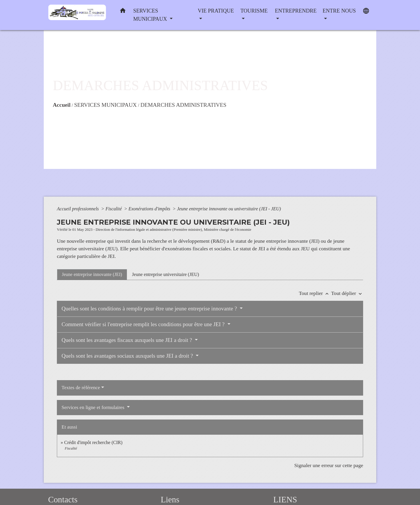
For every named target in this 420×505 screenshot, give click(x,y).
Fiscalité (114, 209)
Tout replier (315, 293)
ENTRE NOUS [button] (339, 11)
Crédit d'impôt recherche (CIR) (93, 442)
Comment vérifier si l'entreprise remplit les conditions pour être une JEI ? (144, 324)
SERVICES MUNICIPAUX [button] (151, 15)
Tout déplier (347, 293)
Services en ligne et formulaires (94, 407)
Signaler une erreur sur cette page (329, 465)
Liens (170, 499)
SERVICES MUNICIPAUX (105, 105)
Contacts (63, 499)
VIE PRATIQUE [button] (216, 11)
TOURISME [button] (254, 11)
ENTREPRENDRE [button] (296, 11)
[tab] (92, 275)
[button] (123, 12)
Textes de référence (81, 388)
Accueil (62, 105)
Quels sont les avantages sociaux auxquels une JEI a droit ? (128, 356)
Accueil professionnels (78, 209)
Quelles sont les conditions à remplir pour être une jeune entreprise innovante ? (150, 309)
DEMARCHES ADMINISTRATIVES (183, 105)
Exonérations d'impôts (150, 209)
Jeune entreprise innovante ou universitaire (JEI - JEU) (229, 209)
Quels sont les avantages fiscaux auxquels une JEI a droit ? (127, 340)
